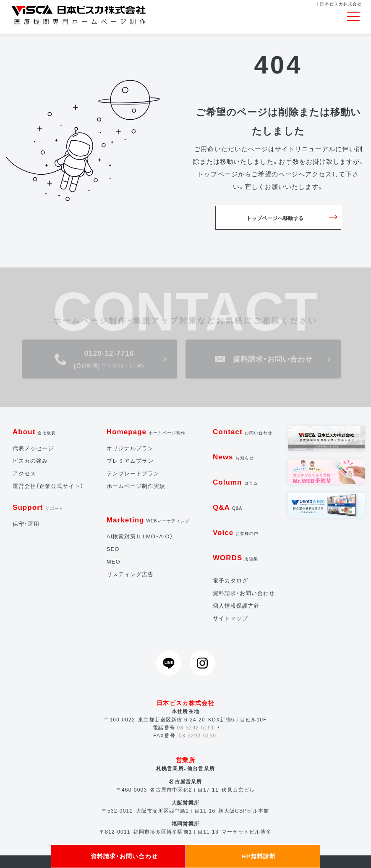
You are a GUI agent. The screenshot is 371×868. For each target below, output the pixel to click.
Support (38, 507)
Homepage (146, 432)
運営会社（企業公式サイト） (48, 486)
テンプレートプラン (133, 473)
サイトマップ (230, 618)
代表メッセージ (33, 448)
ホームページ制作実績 (136, 486)
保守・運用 (26, 524)
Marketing (148, 520)
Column (235, 482)
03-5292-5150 (197, 736)
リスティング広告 (130, 574)
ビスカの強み (30, 461)
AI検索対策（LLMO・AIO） (140, 536)
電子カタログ (230, 581)
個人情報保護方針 (236, 606)
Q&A (227, 507)
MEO (114, 562)
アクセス (24, 473)
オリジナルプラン (130, 448)
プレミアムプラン (130, 461)
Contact (243, 432)
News (233, 457)
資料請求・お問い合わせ (244, 593)
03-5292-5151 (196, 728)
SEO (113, 549)
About (34, 432)
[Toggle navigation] (353, 17)
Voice (236, 533)
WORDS (236, 558)
